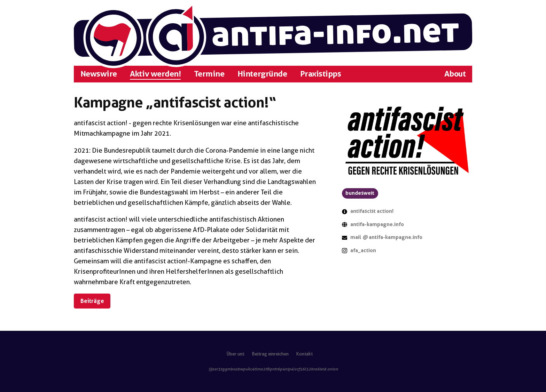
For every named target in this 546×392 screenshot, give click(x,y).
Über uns (236, 354)
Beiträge (92, 301)
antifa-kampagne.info (377, 224)
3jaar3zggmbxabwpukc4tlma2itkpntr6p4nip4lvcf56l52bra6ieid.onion (273, 369)
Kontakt (305, 354)
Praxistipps (321, 74)
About (455, 74)
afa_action (363, 250)
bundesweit (360, 193)
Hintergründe (262, 74)
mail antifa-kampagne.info (386, 237)
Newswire (99, 74)
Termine (209, 74)
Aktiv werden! (155, 74)
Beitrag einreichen (270, 354)
